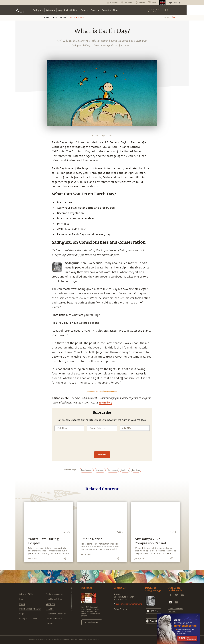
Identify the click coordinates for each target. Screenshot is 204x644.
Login (170, 3)
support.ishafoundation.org (129, 604)
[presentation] (102, 443)
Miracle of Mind (27, 594)
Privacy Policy (93, 639)
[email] (20, 237)
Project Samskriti (54, 619)
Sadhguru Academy (55, 594)
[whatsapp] (21, 212)
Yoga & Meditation (68, 10)
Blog (55, 18)
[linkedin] (20, 231)
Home (47, 18)
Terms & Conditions (78, 639)
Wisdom (51, 10)
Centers (95, 10)
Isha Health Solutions (56, 614)
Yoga (22, 614)
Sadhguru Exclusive (28, 619)
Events (84, 10)
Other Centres (120, 609)
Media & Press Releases (30, 609)
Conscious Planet (111, 10)
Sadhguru (38, 10)
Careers (49, 624)
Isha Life (50, 609)
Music (22, 604)
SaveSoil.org (105, 402)
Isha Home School (54, 599)
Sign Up (177, 3)
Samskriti (50, 604)
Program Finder (155, 11)
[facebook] (20, 218)
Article (63, 18)
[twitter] (20, 225)
